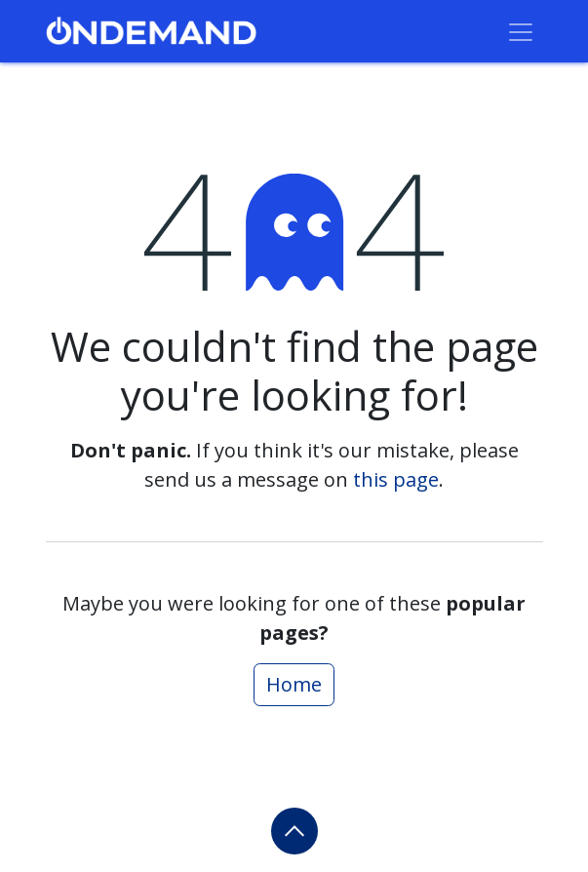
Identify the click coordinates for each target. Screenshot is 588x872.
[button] (294, 831)
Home (294, 684)
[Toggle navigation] (521, 31)
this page (396, 479)
